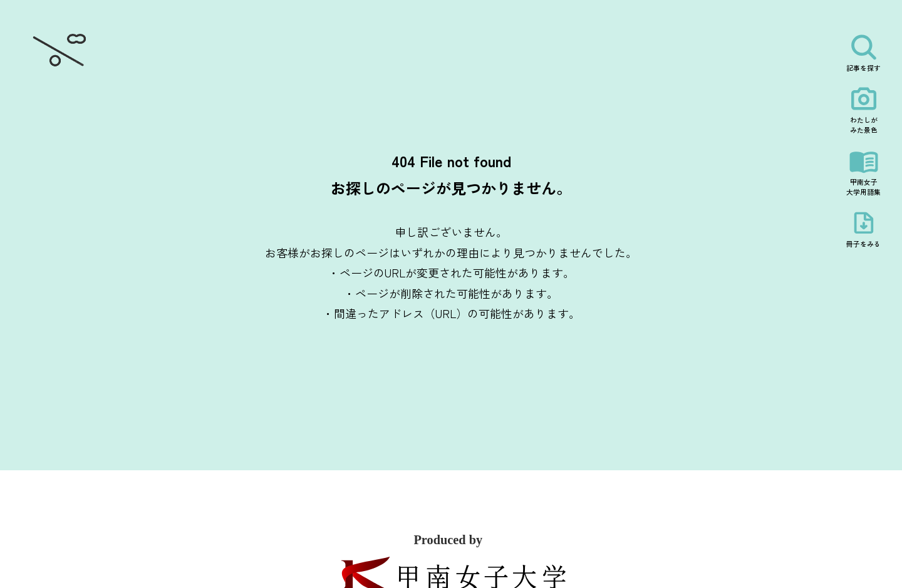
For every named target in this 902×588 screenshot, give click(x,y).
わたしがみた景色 (864, 125)
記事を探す (863, 68)
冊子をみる (863, 244)
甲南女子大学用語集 (863, 187)
